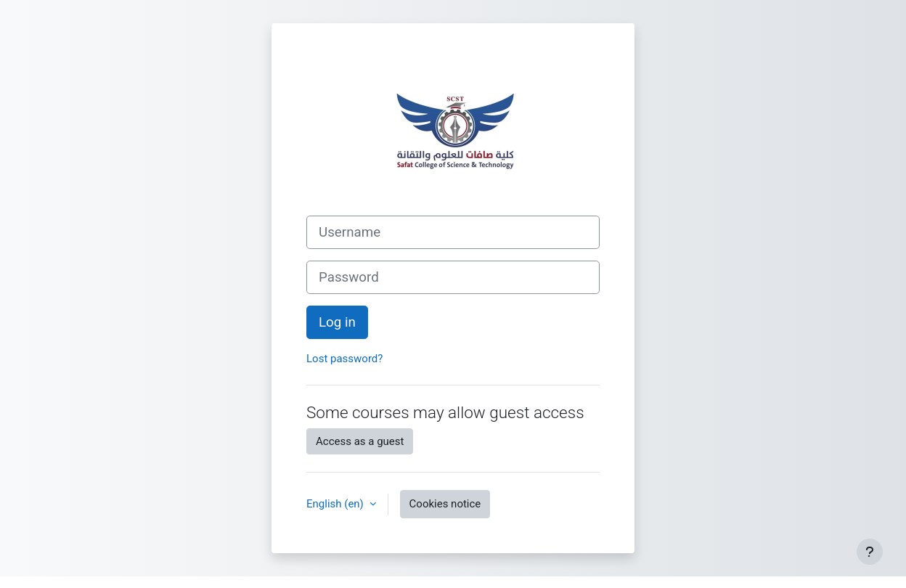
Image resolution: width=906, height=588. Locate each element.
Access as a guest (360, 441)
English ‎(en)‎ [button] (336, 504)
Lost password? (344, 359)
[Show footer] (870, 552)
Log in (337, 322)
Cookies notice (445, 504)
